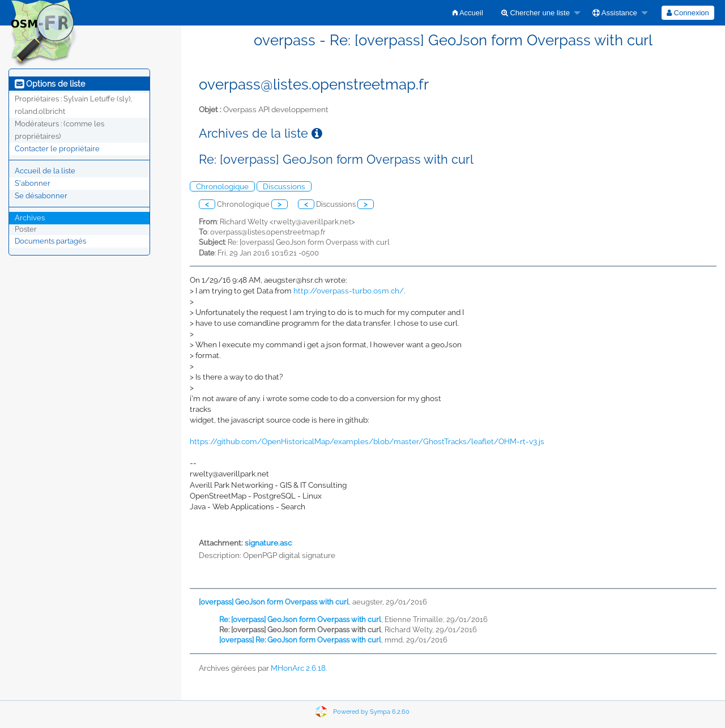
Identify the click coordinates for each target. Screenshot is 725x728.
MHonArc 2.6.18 (298, 668)
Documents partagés (50, 241)
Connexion (688, 13)
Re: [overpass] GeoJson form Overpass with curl (300, 620)
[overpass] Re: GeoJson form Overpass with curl (300, 640)
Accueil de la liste (45, 171)
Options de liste (50, 84)
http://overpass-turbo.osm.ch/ (349, 291)
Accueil (468, 13)
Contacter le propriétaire (57, 149)
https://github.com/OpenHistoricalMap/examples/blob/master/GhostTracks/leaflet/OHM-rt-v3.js (367, 441)
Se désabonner (41, 196)
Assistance (615, 13)
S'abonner (33, 183)
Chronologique (222, 186)
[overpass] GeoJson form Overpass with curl (274, 602)
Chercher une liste (536, 13)
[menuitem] (468, 13)
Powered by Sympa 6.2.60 (371, 712)
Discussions (284, 186)
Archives (30, 218)
